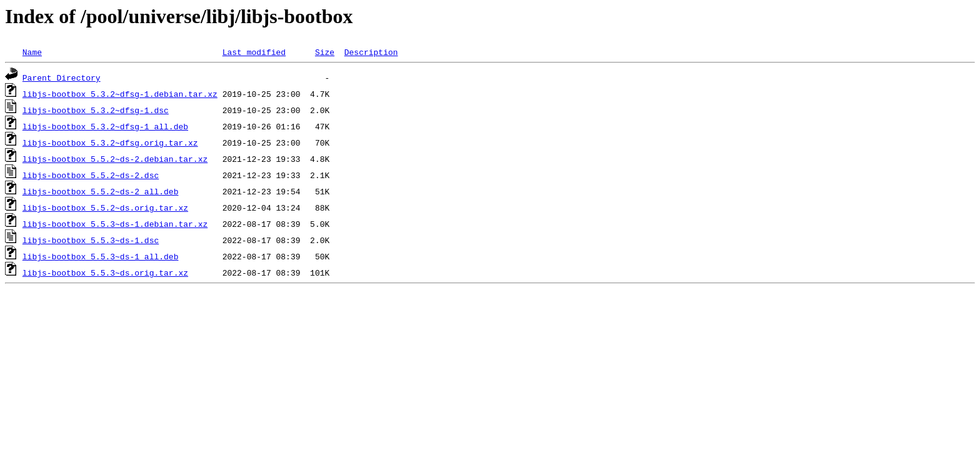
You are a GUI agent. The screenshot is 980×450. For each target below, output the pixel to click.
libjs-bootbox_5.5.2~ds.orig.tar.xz (105, 207)
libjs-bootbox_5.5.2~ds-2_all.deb (101, 191)
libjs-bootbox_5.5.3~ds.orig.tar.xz (105, 272)
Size (325, 52)
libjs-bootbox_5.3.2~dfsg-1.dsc (96, 110)
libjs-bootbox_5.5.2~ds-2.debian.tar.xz (115, 159)
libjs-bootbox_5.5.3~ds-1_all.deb (101, 256)
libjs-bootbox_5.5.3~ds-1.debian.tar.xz (115, 224)
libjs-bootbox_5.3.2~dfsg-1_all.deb (105, 126)
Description (371, 52)
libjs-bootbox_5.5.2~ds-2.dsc (91, 175)
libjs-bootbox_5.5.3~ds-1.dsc (91, 240)
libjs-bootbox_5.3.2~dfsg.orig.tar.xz (110, 142)
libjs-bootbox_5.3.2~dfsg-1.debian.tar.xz (120, 94)
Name (32, 52)
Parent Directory (62, 77)
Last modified (254, 52)
